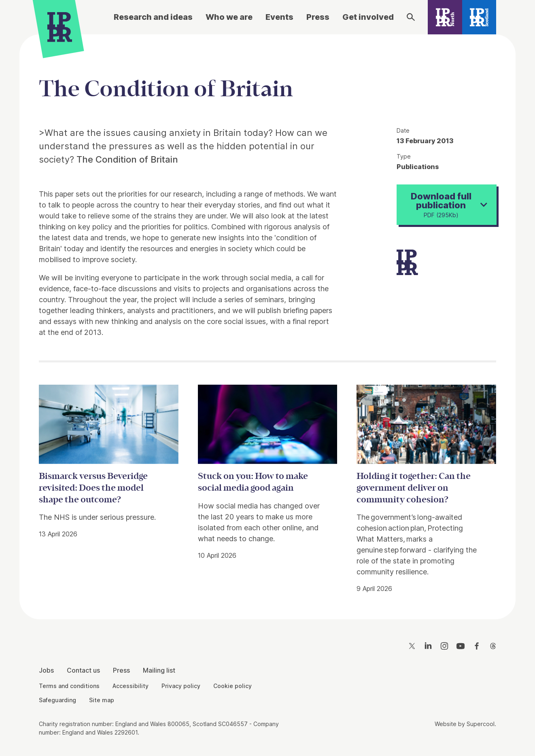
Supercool (481, 724)
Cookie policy (232, 686)
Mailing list (159, 670)
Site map (102, 700)
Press (318, 17)
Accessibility (131, 686)
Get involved (368, 17)
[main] (267, 320)
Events (279, 17)
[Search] (411, 17)
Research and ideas (153, 17)
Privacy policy (181, 686)
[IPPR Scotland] (479, 17)
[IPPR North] (445, 17)
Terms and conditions (69, 686)
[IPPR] (60, 27)
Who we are (229, 17)
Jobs (46, 670)
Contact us (83, 670)
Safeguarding (57, 700)
